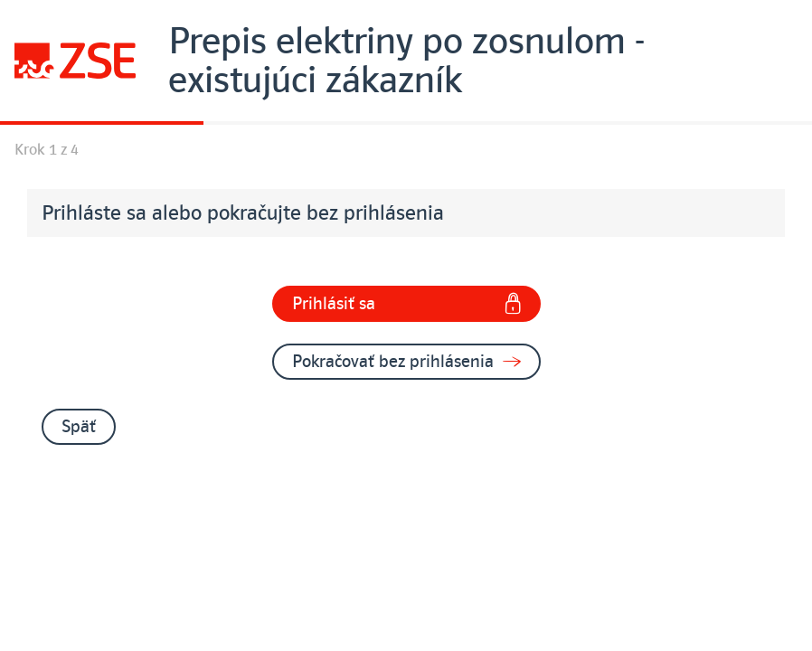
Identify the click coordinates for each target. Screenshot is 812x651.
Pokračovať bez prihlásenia (406, 362)
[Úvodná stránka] (406, 61)
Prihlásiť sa (406, 304)
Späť (79, 427)
